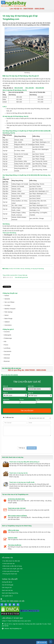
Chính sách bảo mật (9, 564)
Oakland (7, 322)
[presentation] (18, 441)
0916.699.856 (40, 88)
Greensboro (8, 325)
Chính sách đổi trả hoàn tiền (11, 571)
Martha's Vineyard (10, 309)
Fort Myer (7, 305)
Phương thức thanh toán (10, 574)
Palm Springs (8, 312)
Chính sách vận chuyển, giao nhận (13, 569)
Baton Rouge (8, 319)
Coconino (7, 332)
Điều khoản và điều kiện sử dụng (12, 566)
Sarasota (7, 299)
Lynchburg (7, 348)
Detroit (6, 315)
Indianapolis (8, 335)
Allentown (7, 358)
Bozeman (7, 361)
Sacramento (8, 351)
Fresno (6, 345)
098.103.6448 (19, 88)
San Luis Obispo (9, 302)
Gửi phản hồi (42, 643)
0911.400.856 (30, 88)
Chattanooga (8, 338)
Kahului (7, 296)
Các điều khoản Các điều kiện (12, 561)
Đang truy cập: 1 (34, 611)
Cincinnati (7, 355)
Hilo (5, 342)
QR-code (24, 611)
